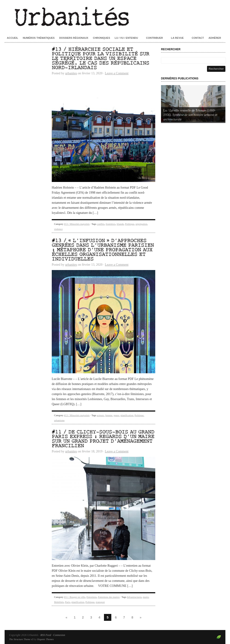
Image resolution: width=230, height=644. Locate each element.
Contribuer (154, 38)
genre (116, 415)
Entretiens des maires (109, 597)
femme (109, 415)
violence (58, 229)
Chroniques (102, 38)
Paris (68, 602)
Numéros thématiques (39, 38)
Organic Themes (45, 639)
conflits (101, 224)
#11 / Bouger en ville (75, 597)
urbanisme (59, 420)
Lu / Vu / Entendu (126, 38)
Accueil (13, 38)
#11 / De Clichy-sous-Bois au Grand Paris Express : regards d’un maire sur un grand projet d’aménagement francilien (103, 439)
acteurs (100, 415)
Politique (130, 224)
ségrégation (141, 224)
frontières (111, 224)
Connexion (59, 635)
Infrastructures (134, 597)
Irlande (120, 224)
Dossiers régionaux (74, 38)
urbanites (71, 73)
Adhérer (215, 38)
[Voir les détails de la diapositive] (193, 103)
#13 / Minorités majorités (77, 224)
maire (146, 597)
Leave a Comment (117, 73)
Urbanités (115, 16)
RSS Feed (46, 635)
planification (127, 415)
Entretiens (92, 597)
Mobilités (59, 602)
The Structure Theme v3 (21, 639)
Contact (198, 38)
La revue (177, 38)
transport (100, 602)
